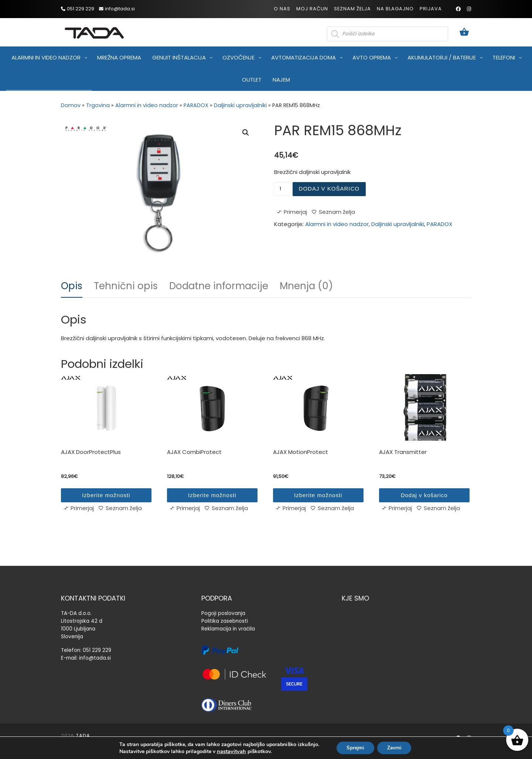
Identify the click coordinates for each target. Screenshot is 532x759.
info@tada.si (95, 658)
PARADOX (196, 105)
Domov (71, 105)
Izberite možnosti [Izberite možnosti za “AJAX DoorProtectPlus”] (106, 495)
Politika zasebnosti (225, 621)
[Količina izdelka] (282, 189)
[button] (246, 133)
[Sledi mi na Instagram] (469, 9)
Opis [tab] (72, 286)
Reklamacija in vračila (228, 629)
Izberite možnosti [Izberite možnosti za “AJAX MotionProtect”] (318, 495)
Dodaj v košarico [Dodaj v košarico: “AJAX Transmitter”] (424, 495)
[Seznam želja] (333, 213)
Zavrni (396, 747)
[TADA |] (94, 32)
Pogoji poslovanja (223, 613)
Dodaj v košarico (329, 189)
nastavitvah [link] (229, 751)
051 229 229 (97, 650)
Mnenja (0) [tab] (306, 286)
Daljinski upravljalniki (240, 105)
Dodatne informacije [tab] (219, 286)
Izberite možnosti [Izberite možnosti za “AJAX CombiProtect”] (212, 495)
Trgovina (98, 105)
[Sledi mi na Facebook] (458, 9)
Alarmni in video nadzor (147, 105)
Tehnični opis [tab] (126, 286)
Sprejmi (354, 747)
